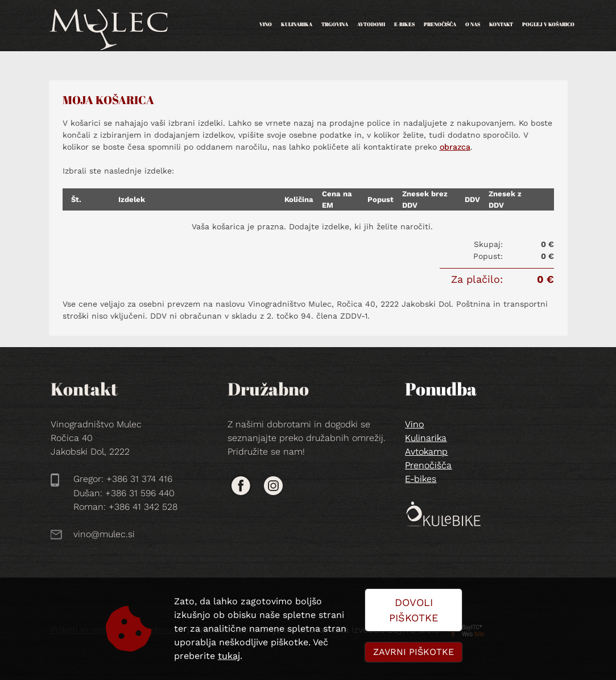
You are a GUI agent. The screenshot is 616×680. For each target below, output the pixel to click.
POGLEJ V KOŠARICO (548, 24)
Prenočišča (440, 24)
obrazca (455, 147)
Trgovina (335, 24)
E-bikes (404, 24)
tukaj (229, 656)
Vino (266, 24)
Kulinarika (297, 24)
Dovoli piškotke (414, 610)
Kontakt (501, 24)
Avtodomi (371, 24)
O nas (473, 24)
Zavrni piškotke (414, 652)
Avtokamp (426, 452)
